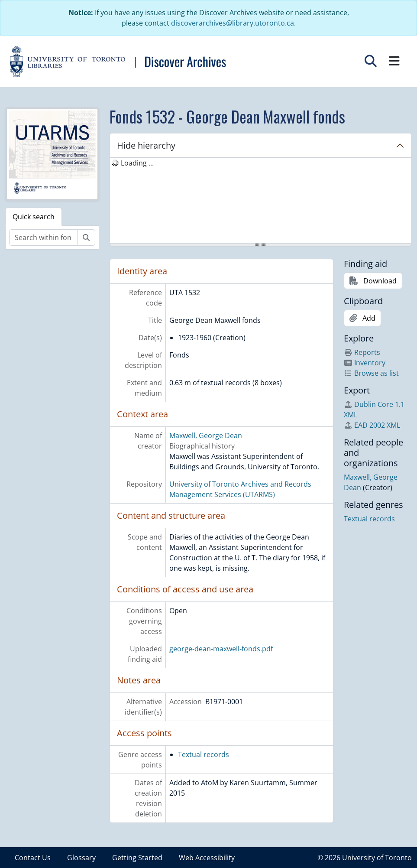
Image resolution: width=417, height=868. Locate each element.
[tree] (261, 201)
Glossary (81, 858)
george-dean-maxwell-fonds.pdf (221, 649)
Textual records (204, 754)
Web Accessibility (207, 858)
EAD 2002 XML (372, 425)
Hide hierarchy (146, 145)
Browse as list (371, 373)
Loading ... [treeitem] (137, 163)
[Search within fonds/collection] (43, 237)
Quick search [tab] (34, 217)
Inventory (365, 363)
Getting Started (137, 858)
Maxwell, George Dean (206, 436)
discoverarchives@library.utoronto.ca (233, 23)
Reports (362, 352)
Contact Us (33, 858)
